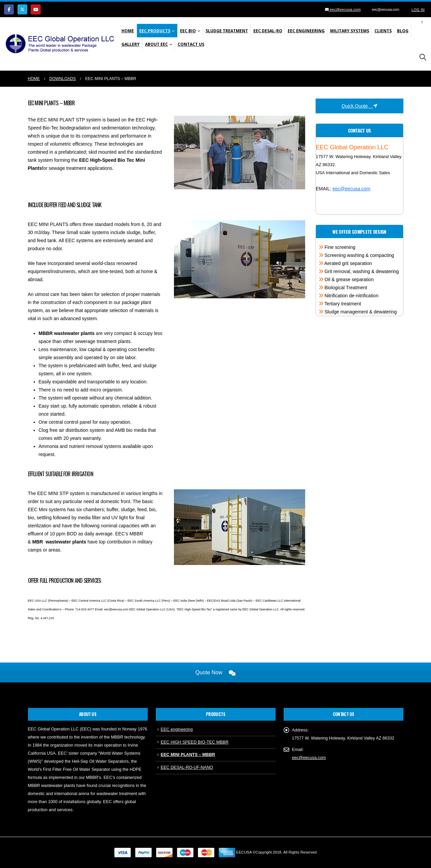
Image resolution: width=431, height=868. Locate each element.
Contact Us (191, 44)
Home (128, 31)
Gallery (131, 44)
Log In (418, 10)
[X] (22, 9)
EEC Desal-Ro (268, 31)
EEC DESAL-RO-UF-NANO (187, 767)
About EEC (156, 44)
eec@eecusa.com (345, 9)
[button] (423, 57)
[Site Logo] (62, 44)
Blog (403, 31)
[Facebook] (9, 9)
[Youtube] (35, 9)
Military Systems (350, 31)
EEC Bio (188, 31)
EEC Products (155, 31)
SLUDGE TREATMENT (227, 31)
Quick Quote (359, 106)
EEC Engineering (306, 31)
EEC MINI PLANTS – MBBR (188, 755)
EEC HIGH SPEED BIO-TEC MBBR (195, 742)
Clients (383, 31)
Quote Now (215, 673)
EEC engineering (177, 729)
